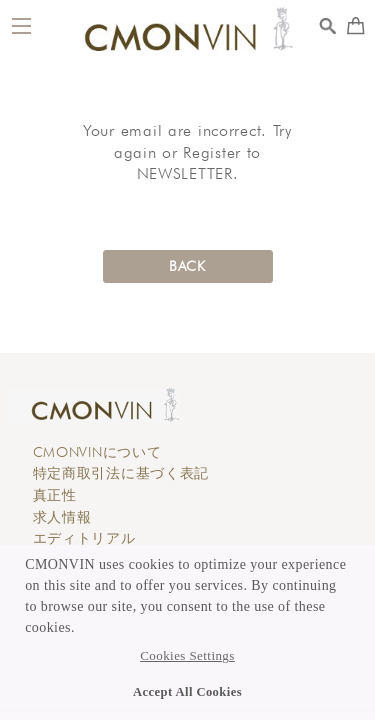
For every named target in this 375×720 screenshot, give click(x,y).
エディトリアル (84, 538)
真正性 (55, 495)
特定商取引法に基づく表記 (121, 473)
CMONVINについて (97, 452)
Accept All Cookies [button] (187, 692)
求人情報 (62, 517)
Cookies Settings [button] (187, 656)
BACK (187, 266)
